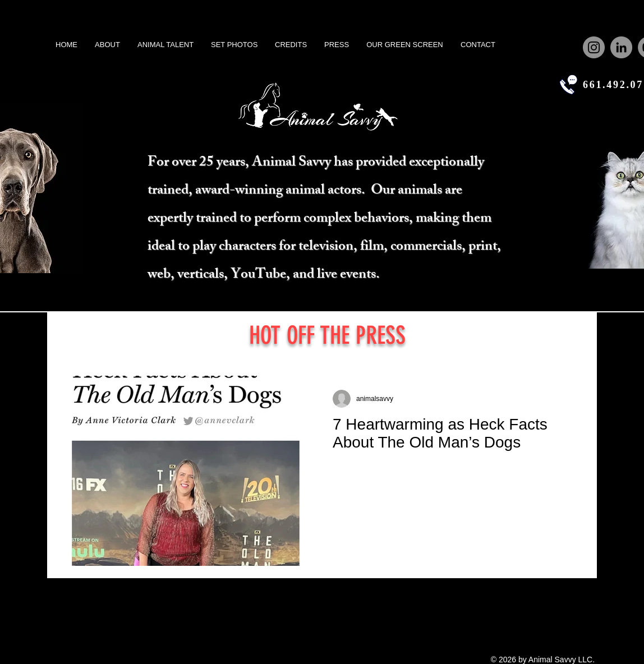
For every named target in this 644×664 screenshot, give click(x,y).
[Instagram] (594, 47)
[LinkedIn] (621, 47)
